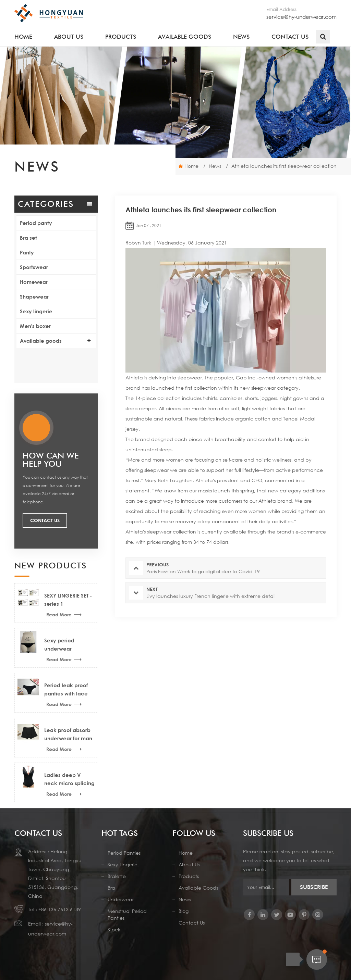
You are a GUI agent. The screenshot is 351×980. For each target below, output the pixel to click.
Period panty (36, 223)
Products (121, 37)
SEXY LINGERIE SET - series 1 (68, 566)
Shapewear (34, 297)
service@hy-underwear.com (301, 17)
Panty (27, 252)
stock (114, 916)
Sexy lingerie (36, 311)
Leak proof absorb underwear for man (68, 701)
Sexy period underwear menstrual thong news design (65, 612)
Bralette (117, 863)
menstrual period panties (127, 901)
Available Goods (198, 874)
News (241, 37)
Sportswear (34, 267)
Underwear (121, 886)
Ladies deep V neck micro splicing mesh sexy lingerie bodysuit (69, 746)
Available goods (185, 37)
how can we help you (51, 427)
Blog (184, 898)
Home (23, 37)
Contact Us (45, 487)
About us (69, 37)
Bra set (28, 238)
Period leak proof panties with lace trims (66, 657)
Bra (111, 874)
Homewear (34, 282)
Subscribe (314, 874)
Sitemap (234, 959)
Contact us (290, 37)
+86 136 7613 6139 (60, 896)
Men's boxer (35, 326)
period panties (124, 839)
